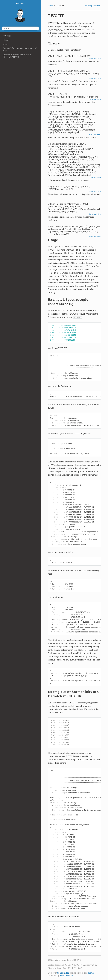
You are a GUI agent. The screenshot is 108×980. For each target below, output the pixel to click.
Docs (50, 6)
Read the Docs (66, 975)
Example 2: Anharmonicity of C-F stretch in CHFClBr (17, 56)
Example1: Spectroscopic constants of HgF (20, 49)
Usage (6, 44)
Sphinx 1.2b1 (63, 973)
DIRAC (21, 3)
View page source (92, 6)
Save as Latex (95, 58)
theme (91, 973)
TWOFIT (7, 36)
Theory (6, 40)
